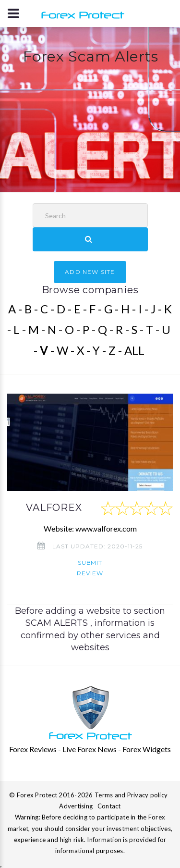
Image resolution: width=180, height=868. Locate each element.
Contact (109, 806)
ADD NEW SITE (90, 272)
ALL (134, 350)
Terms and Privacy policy (131, 795)
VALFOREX (54, 508)
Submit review (90, 568)
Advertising (76, 806)
